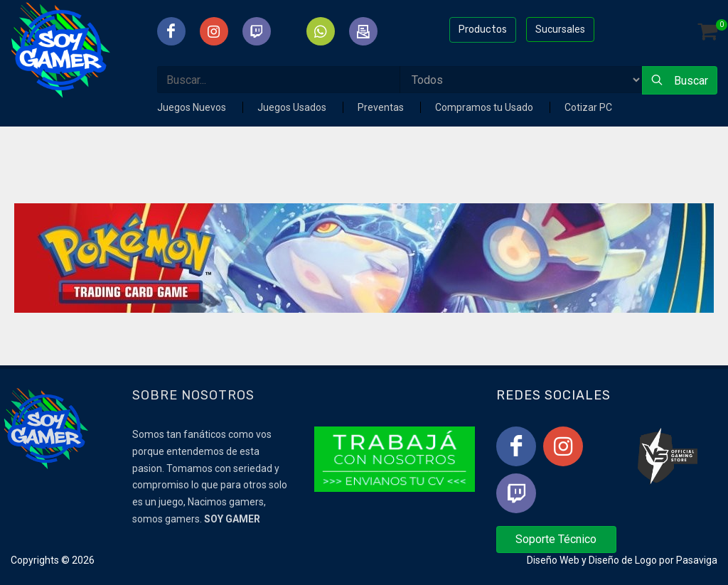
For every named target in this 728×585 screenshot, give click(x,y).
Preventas (382, 107)
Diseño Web (553, 560)
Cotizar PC (588, 107)
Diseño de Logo (623, 560)
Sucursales (560, 29)
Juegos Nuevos (193, 107)
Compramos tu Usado (485, 107)
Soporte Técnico (556, 539)
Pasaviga (697, 560)
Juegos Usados (293, 107)
